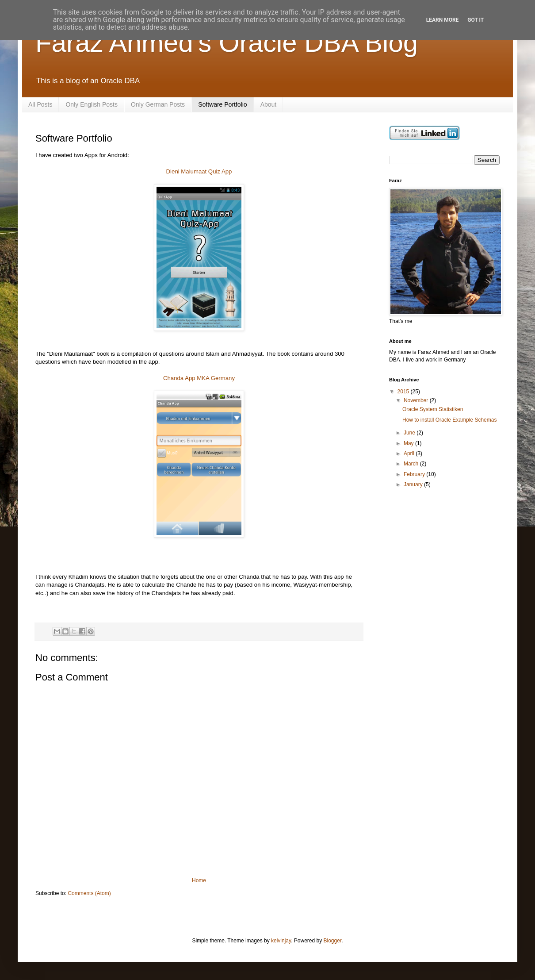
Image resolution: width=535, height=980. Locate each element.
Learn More (443, 20)
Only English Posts (92, 104)
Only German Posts (158, 104)
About (269, 104)
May (409, 443)
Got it (476, 20)
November (417, 400)
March (412, 464)
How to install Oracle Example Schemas (449, 420)
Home (199, 880)
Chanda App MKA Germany (199, 378)
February (415, 474)
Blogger (333, 941)
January (414, 484)
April (410, 453)
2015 (404, 392)
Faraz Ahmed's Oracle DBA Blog (227, 43)
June (410, 433)
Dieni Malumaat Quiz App (199, 171)
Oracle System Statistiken (433, 409)
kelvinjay (281, 941)
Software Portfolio (223, 104)
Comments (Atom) (89, 893)
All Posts (40, 104)
